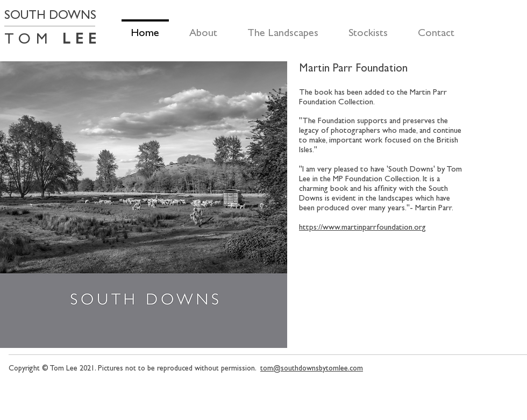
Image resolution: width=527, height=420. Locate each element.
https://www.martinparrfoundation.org (362, 227)
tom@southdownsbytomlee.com (312, 368)
